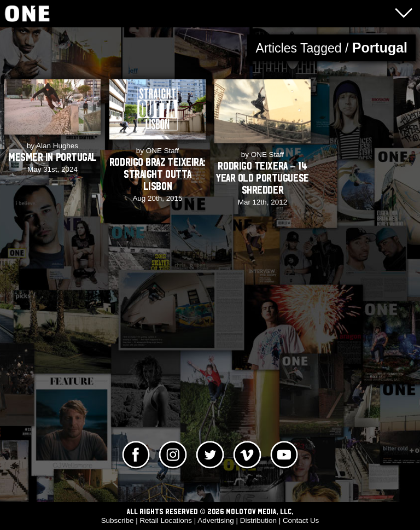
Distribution (258, 520)
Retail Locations (166, 520)
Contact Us (301, 520)
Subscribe (118, 520)
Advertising (215, 520)
